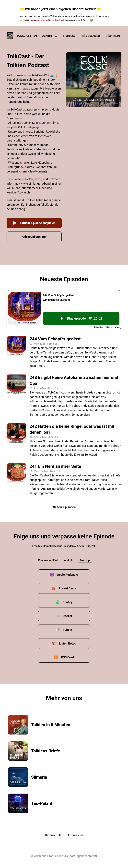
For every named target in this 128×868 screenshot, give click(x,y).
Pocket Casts (67, 588)
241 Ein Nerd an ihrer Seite (55, 466)
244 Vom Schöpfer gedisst (55, 339)
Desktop (85, 560)
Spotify (67, 602)
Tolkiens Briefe (46, 751)
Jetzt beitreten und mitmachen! (41, 20)
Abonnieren (114, 36)
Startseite (69, 36)
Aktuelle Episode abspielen (34, 223)
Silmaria (39, 777)
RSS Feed (68, 657)
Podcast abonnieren (34, 237)
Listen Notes (67, 643)
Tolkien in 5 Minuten (51, 725)
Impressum (76, 835)
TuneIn (67, 630)
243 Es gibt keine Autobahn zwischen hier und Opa (74, 380)
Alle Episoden (91, 36)
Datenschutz (53, 835)
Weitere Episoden (64, 507)
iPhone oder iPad (47, 560)
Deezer (67, 616)
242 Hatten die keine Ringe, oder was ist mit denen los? (72, 429)
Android (69, 560)
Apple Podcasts (67, 575)
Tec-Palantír (43, 803)
